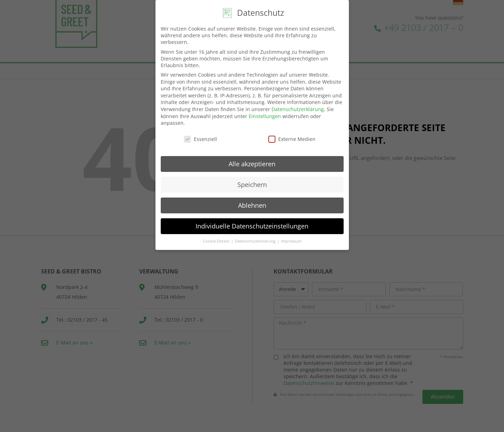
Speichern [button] (252, 183)
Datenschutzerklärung (298, 108)
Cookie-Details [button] (217, 240)
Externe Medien (292, 138)
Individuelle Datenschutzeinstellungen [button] (252, 225)
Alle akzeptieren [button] (252, 162)
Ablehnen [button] (252, 204)
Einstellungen (265, 115)
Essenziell (200, 138)
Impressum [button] (291, 240)
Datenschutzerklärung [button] (256, 240)
